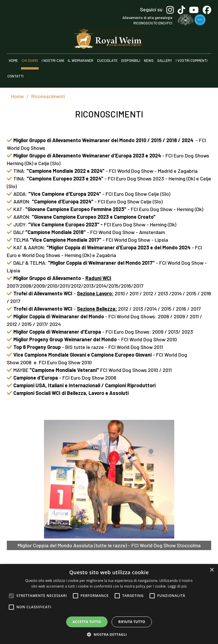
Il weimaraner (81, 60)
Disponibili (131, 60)
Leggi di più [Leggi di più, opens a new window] (177, 586)
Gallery (165, 60)
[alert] (109, 604)
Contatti (15, 76)
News (149, 60)
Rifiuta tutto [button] (132, 622)
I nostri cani (53, 60)
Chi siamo (30, 60)
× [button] (212, 570)
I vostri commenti (192, 60)
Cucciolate (107, 60)
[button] (109, 634)
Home (13, 60)
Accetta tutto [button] (87, 622)
